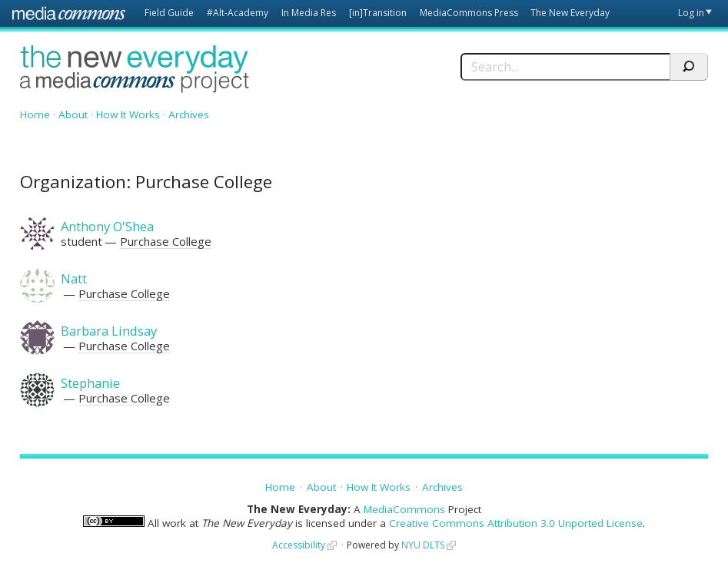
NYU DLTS (423, 545)
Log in (691, 13)
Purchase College (166, 241)
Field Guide (169, 13)
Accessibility (299, 545)
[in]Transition (378, 13)
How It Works (128, 114)
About (73, 114)
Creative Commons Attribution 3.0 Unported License (516, 523)
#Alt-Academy (238, 13)
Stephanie (90, 383)
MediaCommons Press (469, 13)
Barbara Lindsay (109, 331)
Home (35, 114)
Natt (74, 278)
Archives (189, 114)
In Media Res (309, 13)
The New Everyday (570, 13)
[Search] (565, 67)
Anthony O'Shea (107, 226)
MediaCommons (404, 509)
